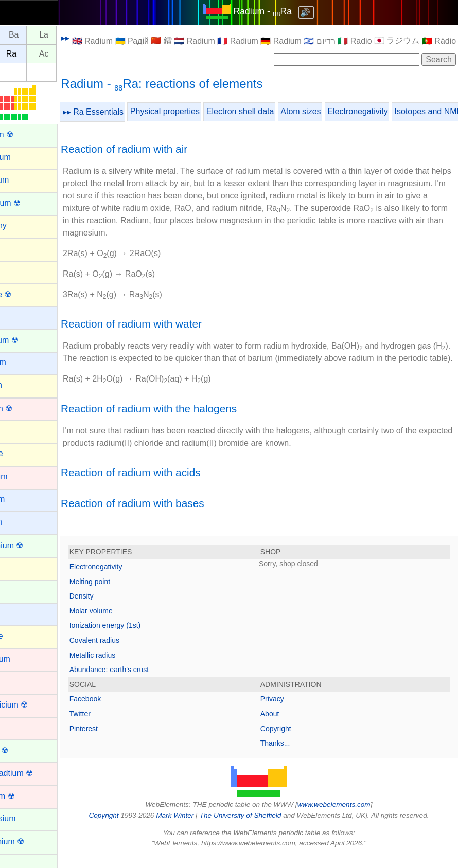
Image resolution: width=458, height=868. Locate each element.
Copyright (293, 741)
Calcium (22, 522)
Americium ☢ (31, 203)
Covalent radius (129, 653)
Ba (49, 35)
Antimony (24, 225)
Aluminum (25, 180)
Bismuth (22, 385)
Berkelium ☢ (30, 340)
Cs (19, 35)
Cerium (21, 591)
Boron (18, 431)
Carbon (21, 567)
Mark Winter (192, 828)
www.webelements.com (351, 817)
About (287, 726)
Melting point (125, 594)
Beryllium (24, 362)
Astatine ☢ (27, 294)
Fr (19, 54)
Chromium (26, 659)
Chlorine (23, 636)
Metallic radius (127, 667)
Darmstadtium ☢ (38, 773)
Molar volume (126, 623)
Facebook (120, 711)
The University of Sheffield (259, 828)
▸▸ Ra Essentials (128, 112)
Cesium (21, 613)
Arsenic (21, 271)
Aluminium (27, 157)
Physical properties (200, 111)
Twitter (115, 726)
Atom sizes (336, 111)
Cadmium (25, 476)
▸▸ (100, 38)
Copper (21, 727)
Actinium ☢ (28, 134)
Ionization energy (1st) (140, 638)
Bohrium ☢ (27, 409)
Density (117, 608)
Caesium (23, 499)
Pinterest (119, 741)
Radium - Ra (280, 11)
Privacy (290, 711)
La (79, 35)
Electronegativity (392, 111)
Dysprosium (29, 818)
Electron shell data (275, 111)
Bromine (23, 453)
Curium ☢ (25, 751)
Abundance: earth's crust (144, 682)
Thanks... (293, 755)
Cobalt (19, 682)
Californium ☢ (33, 545)
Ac (79, 54)
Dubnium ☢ (28, 796)
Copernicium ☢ (35, 705)
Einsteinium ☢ (33, 842)
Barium (20, 317)
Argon (18, 248)
